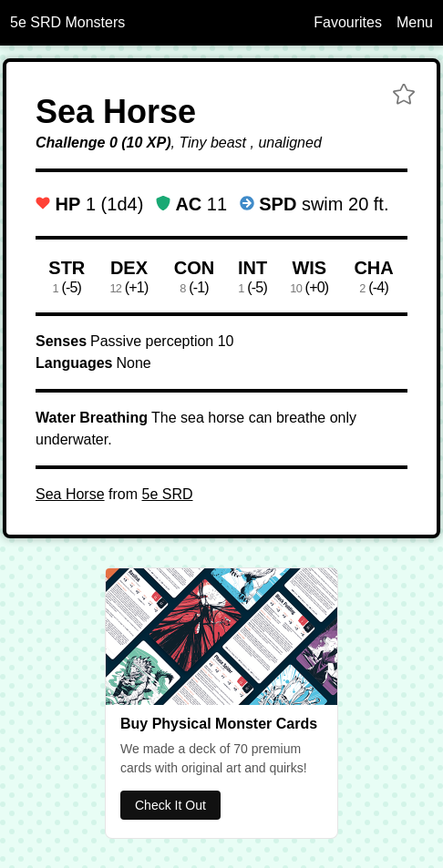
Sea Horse (70, 494)
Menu (415, 22)
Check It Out (170, 805)
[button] (404, 97)
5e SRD (167, 494)
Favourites (348, 22)
